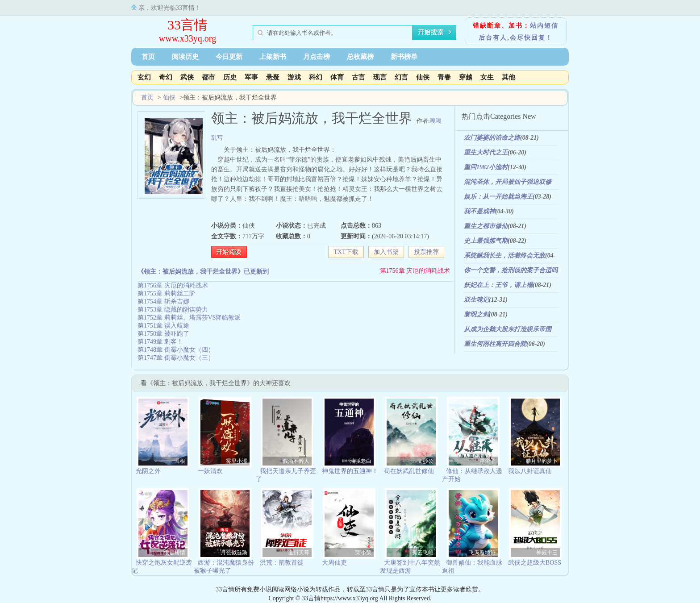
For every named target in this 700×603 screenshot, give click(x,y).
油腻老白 (361, 461)
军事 (251, 77)
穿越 (466, 77)
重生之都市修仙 (486, 226)
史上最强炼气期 (486, 241)
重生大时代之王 (486, 152)
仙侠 (423, 77)
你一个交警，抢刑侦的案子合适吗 (511, 270)
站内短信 (544, 26)
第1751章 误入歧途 (163, 326)
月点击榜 (317, 57)
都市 (208, 77)
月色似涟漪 (234, 553)
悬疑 (273, 77)
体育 (337, 77)
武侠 (187, 77)
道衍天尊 (299, 553)
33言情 (187, 25)
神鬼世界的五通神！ (350, 471)
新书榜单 (404, 57)
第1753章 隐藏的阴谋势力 (173, 310)
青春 (444, 77)
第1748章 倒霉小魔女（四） (176, 350)
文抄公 (425, 461)
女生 (487, 77)
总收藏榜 (360, 57)
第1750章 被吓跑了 (163, 334)
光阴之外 (148, 471)
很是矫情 (175, 553)
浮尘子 (487, 461)
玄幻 (144, 77)
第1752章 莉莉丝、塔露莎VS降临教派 (189, 318)
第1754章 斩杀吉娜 (163, 301)
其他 (508, 77)
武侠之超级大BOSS (535, 563)
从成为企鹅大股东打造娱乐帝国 (508, 329)
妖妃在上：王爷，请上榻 (498, 285)
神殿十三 (547, 553)
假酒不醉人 (296, 461)
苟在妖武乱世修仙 (409, 471)
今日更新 (229, 57)
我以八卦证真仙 (530, 471)
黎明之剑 (476, 314)
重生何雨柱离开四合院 (495, 344)
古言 (358, 77)
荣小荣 (363, 553)
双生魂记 (476, 300)
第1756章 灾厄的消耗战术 (415, 271)
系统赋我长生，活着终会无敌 (504, 256)
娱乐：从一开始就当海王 (498, 197)
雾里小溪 (237, 461)
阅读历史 (185, 57)
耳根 (180, 461)
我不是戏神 (479, 211)
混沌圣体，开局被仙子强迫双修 (508, 182)
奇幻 (166, 77)
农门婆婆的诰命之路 (492, 138)
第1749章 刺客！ (160, 342)
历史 (230, 77)
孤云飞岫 (423, 553)
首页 (148, 57)
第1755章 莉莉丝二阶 (167, 293)
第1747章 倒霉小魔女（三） (176, 358)
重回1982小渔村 (486, 167)
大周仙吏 (334, 563)
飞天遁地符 (482, 553)
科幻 (316, 77)
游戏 (294, 77)
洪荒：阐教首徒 (282, 563)
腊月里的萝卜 (542, 461)
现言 (380, 77)
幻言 (401, 77)
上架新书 (273, 57)
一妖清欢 (210, 471)
